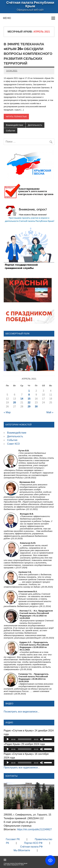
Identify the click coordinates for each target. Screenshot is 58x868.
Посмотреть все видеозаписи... (22, 712)
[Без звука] (42, 739)
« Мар (7, 412)
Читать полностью (16, 117)
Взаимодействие (15, 125)
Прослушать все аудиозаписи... (22, 768)
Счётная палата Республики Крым (30, 4)
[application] (29, 739)
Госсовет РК (13, 839)
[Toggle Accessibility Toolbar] (50, 860)
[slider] (25, 739)
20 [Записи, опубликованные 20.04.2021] (15, 403)
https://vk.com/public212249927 (35, 829)
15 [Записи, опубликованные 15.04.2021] (29, 399)
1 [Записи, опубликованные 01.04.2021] (29, 391)
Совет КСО (13, 444)
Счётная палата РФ (31, 847)
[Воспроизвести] (8, 739)
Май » (50, 412)
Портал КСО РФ (33, 843)
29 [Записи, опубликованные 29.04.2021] (29, 407)
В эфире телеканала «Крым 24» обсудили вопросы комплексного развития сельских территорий (28, 54)
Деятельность (35, 125)
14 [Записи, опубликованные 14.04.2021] (22, 399)
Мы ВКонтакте (22, 850)
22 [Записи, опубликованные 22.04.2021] (29, 403)
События (10, 131)
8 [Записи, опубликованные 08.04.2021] (29, 395)
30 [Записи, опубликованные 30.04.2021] (36, 407)
